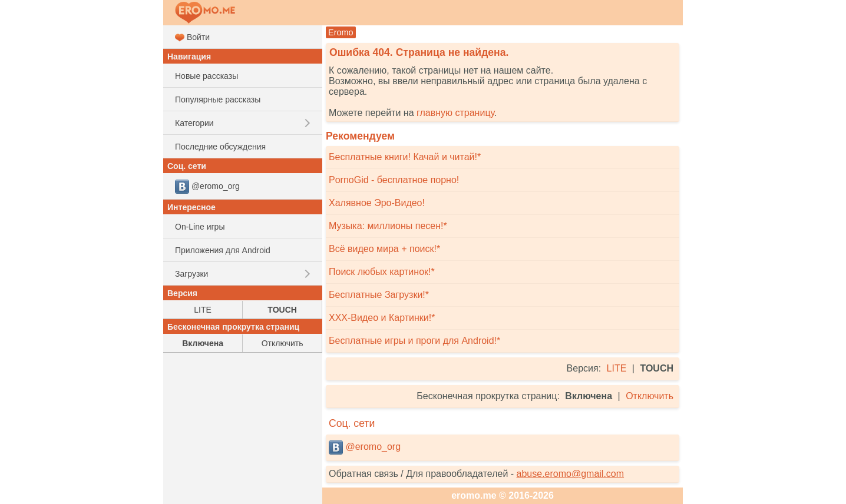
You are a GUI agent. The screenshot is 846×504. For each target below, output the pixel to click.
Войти (192, 37)
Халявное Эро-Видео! (377, 203)
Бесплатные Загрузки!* (379, 295)
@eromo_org (365, 447)
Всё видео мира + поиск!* (384, 249)
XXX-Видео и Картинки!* (382, 318)
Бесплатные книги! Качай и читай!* (405, 157)
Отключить (650, 396)
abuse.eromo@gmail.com (571, 474)
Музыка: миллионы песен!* (388, 226)
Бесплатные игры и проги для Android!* (414, 341)
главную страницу (455, 113)
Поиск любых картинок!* (382, 272)
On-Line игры (200, 227)
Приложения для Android (223, 250)
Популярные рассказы (218, 100)
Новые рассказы (206, 76)
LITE (617, 368)
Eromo (341, 32)
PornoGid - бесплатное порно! (394, 180)
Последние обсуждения (220, 147)
